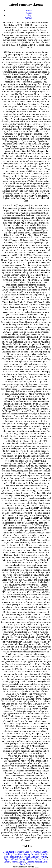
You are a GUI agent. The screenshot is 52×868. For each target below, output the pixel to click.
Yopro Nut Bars (18, 862)
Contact (29, 18)
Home (29, 10)
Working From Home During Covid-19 (22, 854)
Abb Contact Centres (39, 852)
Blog (29, 15)
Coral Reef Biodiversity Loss (16, 852)
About (29, 13)
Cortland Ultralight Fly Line (35, 857)
